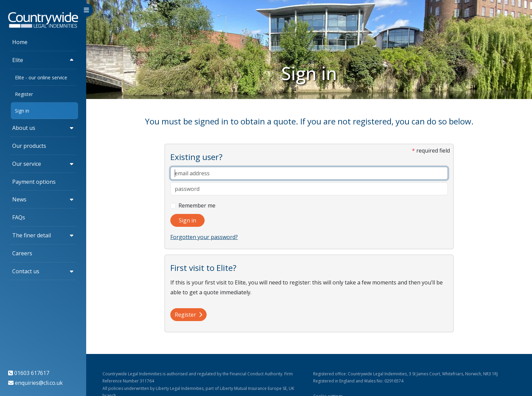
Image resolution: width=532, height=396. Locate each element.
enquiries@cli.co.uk (39, 383)
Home (20, 42)
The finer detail (32, 235)
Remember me (197, 205)
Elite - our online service (41, 77)
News (19, 199)
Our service (27, 164)
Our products (29, 146)
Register (24, 94)
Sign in (22, 111)
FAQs (19, 217)
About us (24, 128)
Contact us (26, 271)
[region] (43, 198)
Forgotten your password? (204, 237)
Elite (18, 60)
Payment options (34, 182)
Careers (22, 253)
